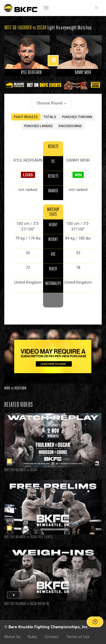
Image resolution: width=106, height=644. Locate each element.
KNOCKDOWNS (70, 126)
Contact (52, 637)
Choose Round (50, 103)
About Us (12, 637)
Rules (33, 637)
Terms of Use (78, 637)
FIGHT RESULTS (26, 117)
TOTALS (50, 117)
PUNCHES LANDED (38, 126)
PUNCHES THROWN (77, 117)
